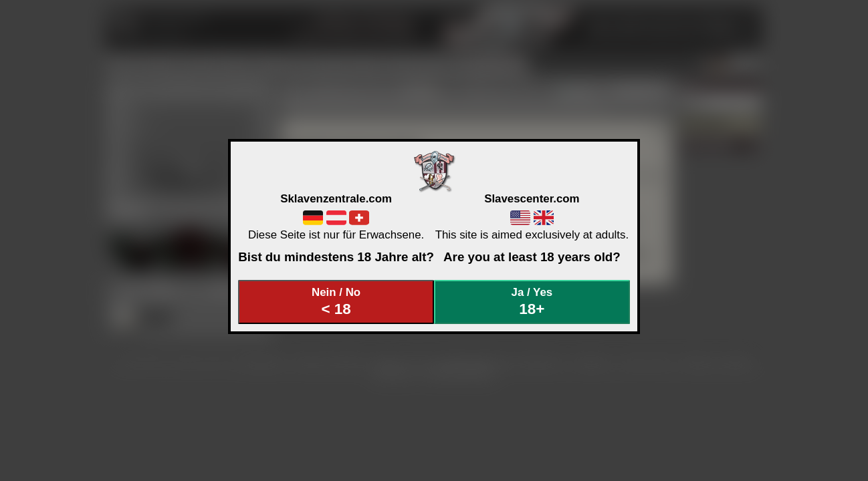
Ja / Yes (532, 302)
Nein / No (336, 302)
